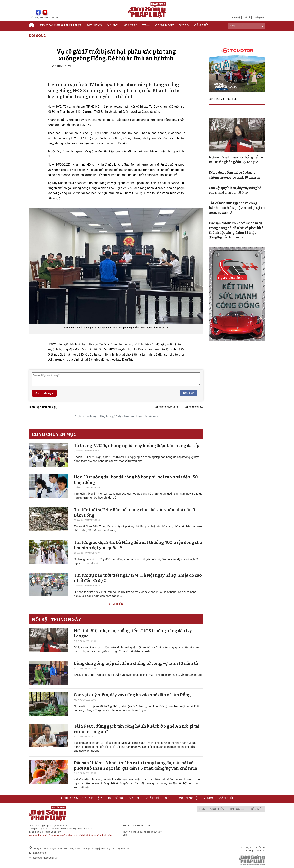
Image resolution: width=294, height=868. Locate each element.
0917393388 (39, 853)
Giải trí (130, 25)
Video (184, 25)
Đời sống (94, 25)
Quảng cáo (259, 17)
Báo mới (257, 809)
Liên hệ (236, 17)
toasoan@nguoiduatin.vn (46, 858)
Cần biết (202, 25)
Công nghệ (165, 25)
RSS (202, 809)
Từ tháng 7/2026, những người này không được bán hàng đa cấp (137, 446)
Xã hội (113, 25)
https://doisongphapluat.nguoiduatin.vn (48, 826)
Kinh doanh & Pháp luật (61, 25)
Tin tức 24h (238, 809)
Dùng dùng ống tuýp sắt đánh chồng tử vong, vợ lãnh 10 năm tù (136, 663)
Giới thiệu (217, 809)
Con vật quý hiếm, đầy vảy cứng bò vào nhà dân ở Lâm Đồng (132, 695)
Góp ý (247, 17)
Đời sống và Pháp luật (223, 99)
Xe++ (146, 25)
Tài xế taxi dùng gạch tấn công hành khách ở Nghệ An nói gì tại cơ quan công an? (237, 208)
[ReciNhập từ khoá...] (246, 26)
